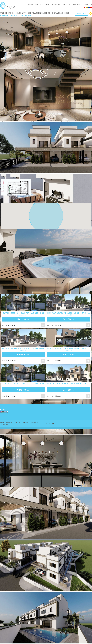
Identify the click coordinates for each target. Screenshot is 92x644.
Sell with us (34, 423)
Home (31, 4)
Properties (9, 423)
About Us (66, 4)
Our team (76, 4)
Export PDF (81, 14)
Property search (42, 4)
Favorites (56, 4)
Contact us (87, 4)
